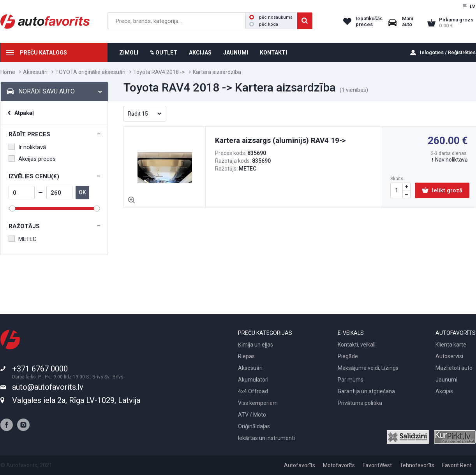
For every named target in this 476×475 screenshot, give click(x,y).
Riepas (246, 356)
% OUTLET (164, 53)
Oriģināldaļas (254, 426)
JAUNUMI (236, 53)
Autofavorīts (300, 465)
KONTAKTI (273, 53)
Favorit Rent (457, 465)
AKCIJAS (200, 53)
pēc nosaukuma (271, 17)
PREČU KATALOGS (43, 53)
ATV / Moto (252, 415)
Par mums (351, 380)
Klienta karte (451, 345)
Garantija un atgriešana (366, 391)
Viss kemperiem (258, 403)
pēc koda (264, 24)
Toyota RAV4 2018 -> (159, 72)
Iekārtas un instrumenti (266, 438)
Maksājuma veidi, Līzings (368, 368)
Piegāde (348, 356)
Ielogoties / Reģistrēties (448, 52)
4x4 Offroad (253, 391)
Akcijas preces (32, 159)
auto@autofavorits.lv (48, 387)
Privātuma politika (360, 403)
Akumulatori (253, 380)
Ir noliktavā (27, 147)
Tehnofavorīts (417, 465)
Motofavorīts (339, 465)
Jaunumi (446, 380)
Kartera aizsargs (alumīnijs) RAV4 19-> (280, 140)
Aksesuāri (35, 72)
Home (8, 72)
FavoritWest (377, 465)
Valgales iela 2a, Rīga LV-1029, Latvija (76, 400)
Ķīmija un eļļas (256, 345)
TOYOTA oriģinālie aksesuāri (90, 72)
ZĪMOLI (129, 53)
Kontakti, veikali (357, 345)
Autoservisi (449, 356)
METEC (23, 239)
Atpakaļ (24, 113)
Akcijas (444, 391)
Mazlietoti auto (454, 368)
